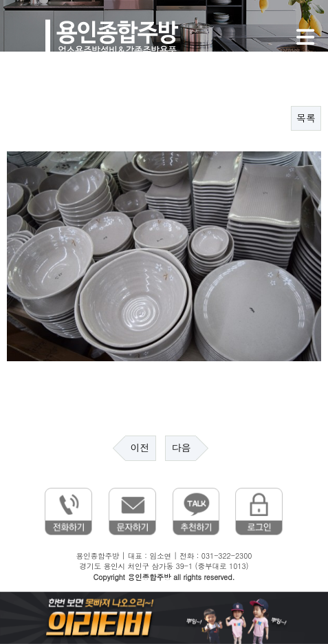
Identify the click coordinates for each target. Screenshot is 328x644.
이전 (140, 448)
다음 (181, 448)
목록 (306, 118)
